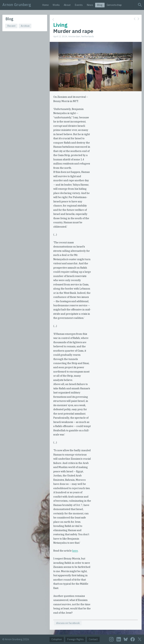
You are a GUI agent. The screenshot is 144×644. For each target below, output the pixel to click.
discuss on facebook (68, 623)
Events (79, 5)
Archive (25, 26)
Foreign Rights (75, 639)
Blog (100, 5)
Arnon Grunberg (17, 5)
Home (45, 5)
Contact (93, 639)
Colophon (57, 639)
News (90, 5)
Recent (11, 26)
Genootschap (114, 5)
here (75, 551)
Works (56, 5)
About (67, 5)
